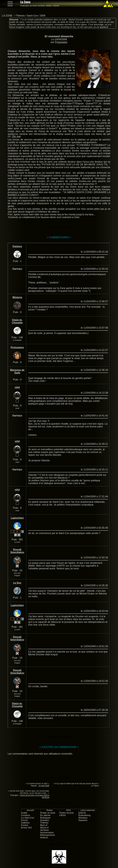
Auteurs (44, 837)
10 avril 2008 (44, 786)
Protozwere (61, 42)
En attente (45, 815)
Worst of (44, 828)
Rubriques (45, 818)
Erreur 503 (26, 828)
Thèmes (20, 16)
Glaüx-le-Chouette (17, 321)
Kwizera (17, 246)
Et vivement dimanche (59, 36)
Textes (49, 810)
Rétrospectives (48, 835)
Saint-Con (32, 16)
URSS (63, 815)
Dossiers (45, 820)
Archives (45, 830)
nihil (17, 387)
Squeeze (83, 820)
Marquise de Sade (17, 371)
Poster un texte (48, 813)
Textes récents (67, 813)
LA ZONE (7, 16)
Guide (24, 813)
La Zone (25, 2)
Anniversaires (47, 833)
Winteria (17, 297)
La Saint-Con (28, 818)
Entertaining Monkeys (85, 817)
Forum (24, 820)
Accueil (30, 810)
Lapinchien (17, 518)
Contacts (26, 815)
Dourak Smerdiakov (17, 551)
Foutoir (25, 825)
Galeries (25, 823)
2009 (43, 16)
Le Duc (17, 583)
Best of (44, 825)
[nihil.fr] (82, 813)
